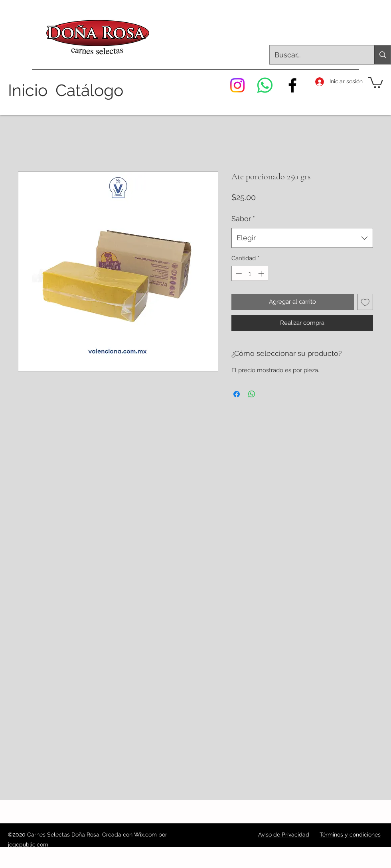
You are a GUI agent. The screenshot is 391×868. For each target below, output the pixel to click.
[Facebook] (292, 85)
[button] (376, 82)
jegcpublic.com (28, 844)
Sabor (243, 219)
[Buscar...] (316, 55)
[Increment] (262, 274)
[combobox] (302, 238)
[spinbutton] (250, 274)
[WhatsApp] (265, 85)
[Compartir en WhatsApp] (252, 394)
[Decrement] (238, 274)
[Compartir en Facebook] (237, 394)
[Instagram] (237, 85)
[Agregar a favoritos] (365, 302)
